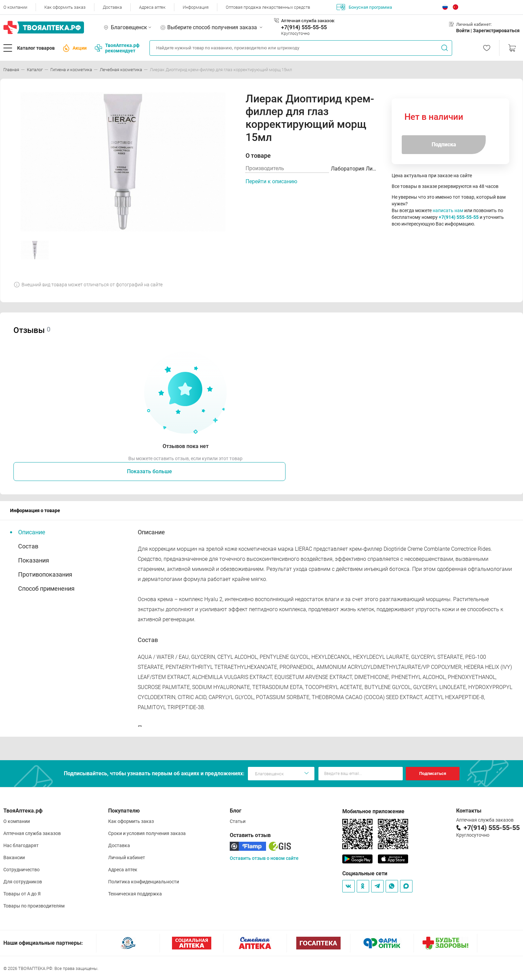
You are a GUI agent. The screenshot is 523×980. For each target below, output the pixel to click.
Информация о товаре (35, 510)
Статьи (238, 821)
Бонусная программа (364, 7)
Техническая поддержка (135, 894)
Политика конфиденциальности (144, 882)
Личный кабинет (127, 857)
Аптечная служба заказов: (308, 21)
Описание (32, 532)
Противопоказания (45, 574)
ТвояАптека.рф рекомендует (117, 48)
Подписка (444, 144)
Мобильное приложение (373, 811)
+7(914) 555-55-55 (304, 27)
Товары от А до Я (22, 894)
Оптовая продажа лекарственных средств (268, 7)
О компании (15, 7)
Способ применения (46, 589)
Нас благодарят (21, 845)
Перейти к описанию (271, 181)
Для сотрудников (23, 882)
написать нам (448, 210)
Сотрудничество (21, 870)
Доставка (112, 7)
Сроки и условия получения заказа (147, 833)
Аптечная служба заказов (32, 833)
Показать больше (149, 471)
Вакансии (14, 857)
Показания (34, 560)
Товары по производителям (34, 906)
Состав (28, 546)
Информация (196, 7)
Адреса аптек (152, 7)
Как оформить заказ (65, 7)
